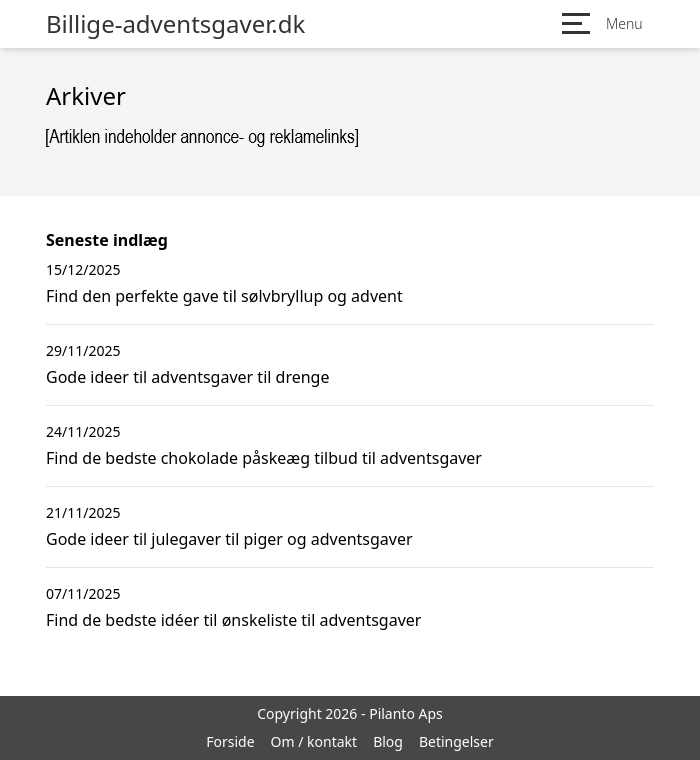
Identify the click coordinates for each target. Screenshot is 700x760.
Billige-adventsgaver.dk (175, 24)
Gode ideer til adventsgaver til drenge (187, 377)
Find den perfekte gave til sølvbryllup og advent (224, 296)
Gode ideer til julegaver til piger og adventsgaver (229, 539)
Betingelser (456, 741)
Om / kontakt (314, 741)
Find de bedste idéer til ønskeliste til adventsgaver (233, 620)
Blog (388, 741)
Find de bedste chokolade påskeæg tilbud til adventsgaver (264, 458)
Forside (230, 741)
